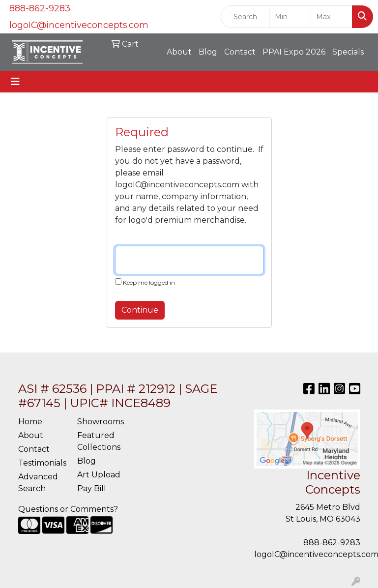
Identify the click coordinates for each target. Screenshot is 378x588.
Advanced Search (38, 483)
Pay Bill (92, 488)
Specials (348, 52)
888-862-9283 (40, 8)
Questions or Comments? (68, 509)
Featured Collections (99, 441)
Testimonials (42, 463)
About (179, 52)
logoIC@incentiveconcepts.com (79, 25)
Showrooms (101, 422)
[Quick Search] (245, 17)
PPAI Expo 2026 (294, 52)
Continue (140, 310)
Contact (240, 52)
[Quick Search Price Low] (290, 17)
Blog (208, 52)
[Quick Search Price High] (332, 17)
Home (30, 422)
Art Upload (99, 475)
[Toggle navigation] (15, 82)
